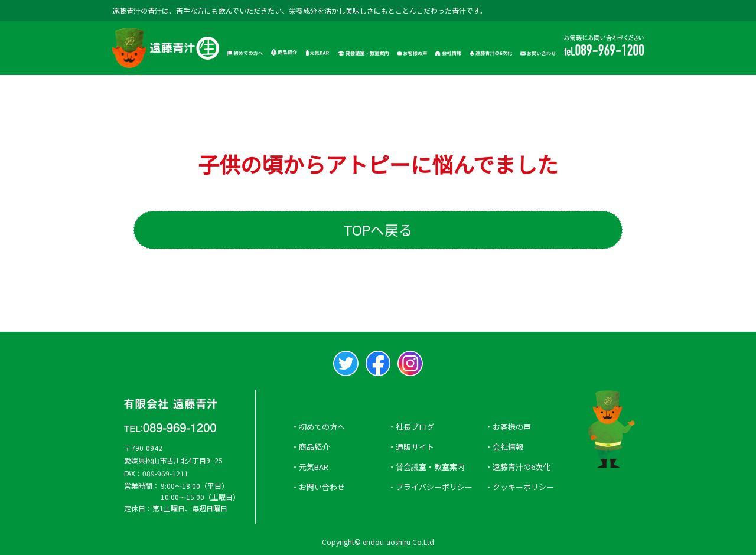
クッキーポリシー (523, 487)
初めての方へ (322, 427)
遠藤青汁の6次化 (522, 467)
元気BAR (314, 467)
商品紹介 (314, 447)
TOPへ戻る (378, 229)
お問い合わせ (322, 487)
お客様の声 (512, 427)
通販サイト (415, 447)
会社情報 (508, 447)
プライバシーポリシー (434, 487)
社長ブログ (415, 427)
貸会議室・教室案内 (430, 467)
